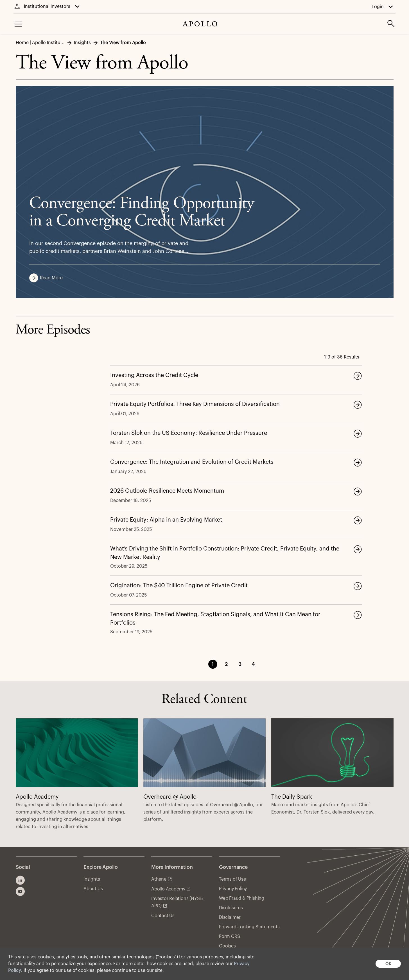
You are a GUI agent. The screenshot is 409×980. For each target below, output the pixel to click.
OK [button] (388, 964)
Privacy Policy (233, 889)
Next (274, 664)
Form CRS (229, 936)
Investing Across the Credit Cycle (154, 375)
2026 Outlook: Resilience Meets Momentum (167, 491)
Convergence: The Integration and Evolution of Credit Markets (192, 462)
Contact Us (163, 916)
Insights (92, 879)
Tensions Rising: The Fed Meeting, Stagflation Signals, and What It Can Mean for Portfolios (215, 619)
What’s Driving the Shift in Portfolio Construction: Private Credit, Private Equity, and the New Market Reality (225, 553)
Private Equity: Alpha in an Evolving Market (166, 520)
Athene (159, 879)
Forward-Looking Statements (249, 927)
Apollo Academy (168, 889)
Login (378, 7)
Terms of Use (232, 879)
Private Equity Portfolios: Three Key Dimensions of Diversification (195, 404)
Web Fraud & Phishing (242, 898)
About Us (93, 889)
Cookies (227, 946)
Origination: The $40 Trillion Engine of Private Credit (179, 586)
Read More (48, 278)
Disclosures (231, 908)
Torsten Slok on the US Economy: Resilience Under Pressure (189, 433)
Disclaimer (230, 917)
